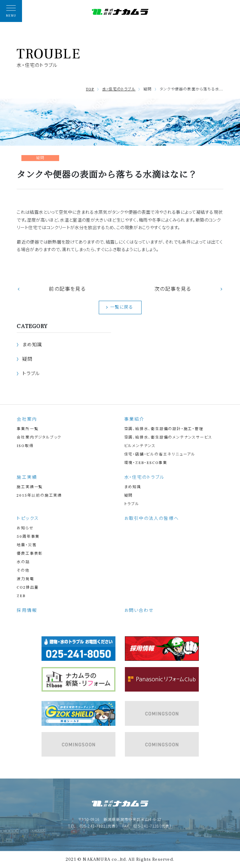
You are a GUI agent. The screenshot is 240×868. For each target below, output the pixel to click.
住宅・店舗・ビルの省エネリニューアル (160, 454)
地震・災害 (27, 545)
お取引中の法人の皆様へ (152, 519)
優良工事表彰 (30, 554)
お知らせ (25, 528)
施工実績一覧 (30, 487)
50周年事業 (28, 537)
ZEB (21, 596)
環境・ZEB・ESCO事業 (146, 463)
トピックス (28, 519)
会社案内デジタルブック (39, 437)
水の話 (23, 562)
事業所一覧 (28, 429)
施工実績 (27, 477)
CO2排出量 (28, 588)
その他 (23, 571)
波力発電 (25, 579)
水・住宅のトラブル (119, 89)
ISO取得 (25, 446)
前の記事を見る (67, 289)
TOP (90, 89)
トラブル (31, 374)
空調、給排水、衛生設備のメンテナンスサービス (168, 437)
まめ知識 (32, 345)
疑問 (27, 359)
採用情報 (27, 611)
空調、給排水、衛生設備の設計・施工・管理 (164, 429)
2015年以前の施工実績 (39, 496)
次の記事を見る (173, 289)
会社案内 (27, 419)
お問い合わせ (139, 611)
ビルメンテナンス (140, 446)
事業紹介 (134, 419)
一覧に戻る (122, 307)
